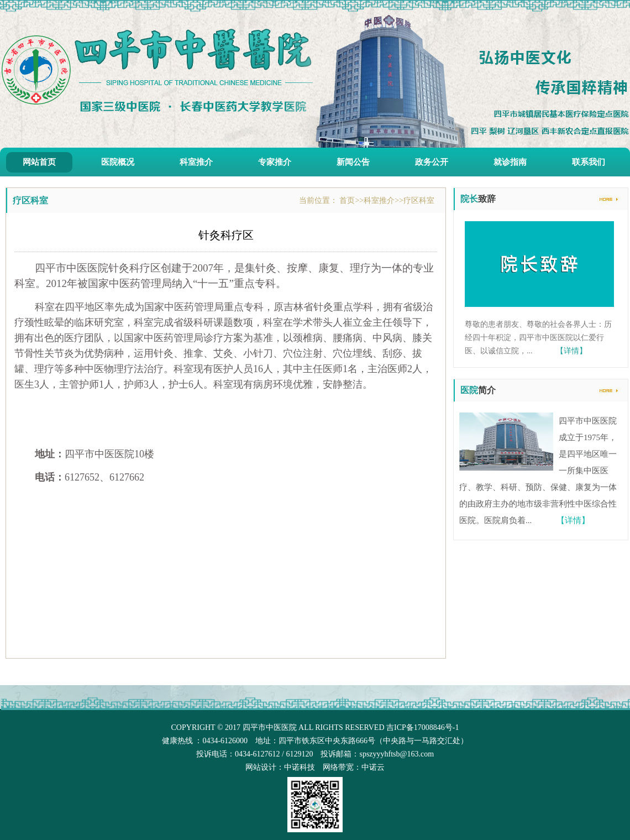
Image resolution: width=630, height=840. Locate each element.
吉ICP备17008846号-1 (422, 727)
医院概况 (118, 162)
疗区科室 (419, 200)
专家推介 (275, 162)
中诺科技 (300, 767)
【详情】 (571, 351)
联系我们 (589, 162)
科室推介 (196, 162)
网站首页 (39, 162)
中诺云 (373, 767)
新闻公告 (353, 162)
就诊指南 (510, 162)
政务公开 (432, 162)
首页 (347, 200)
